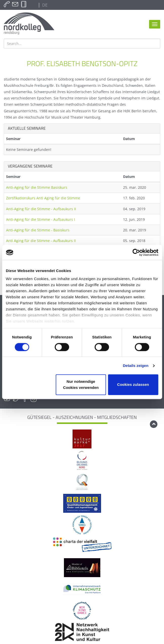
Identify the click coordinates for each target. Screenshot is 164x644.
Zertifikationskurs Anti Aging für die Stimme (43, 198)
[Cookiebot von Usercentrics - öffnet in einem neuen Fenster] (136, 252)
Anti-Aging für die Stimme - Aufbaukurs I (41, 219)
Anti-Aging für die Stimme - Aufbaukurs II (41, 209)
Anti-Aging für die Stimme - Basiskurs (38, 230)
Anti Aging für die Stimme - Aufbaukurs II (41, 241)
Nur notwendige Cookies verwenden (81, 385)
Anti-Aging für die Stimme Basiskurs (37, 187)
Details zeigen (136, 366)
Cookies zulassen (133, 385)
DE (44, 5)
